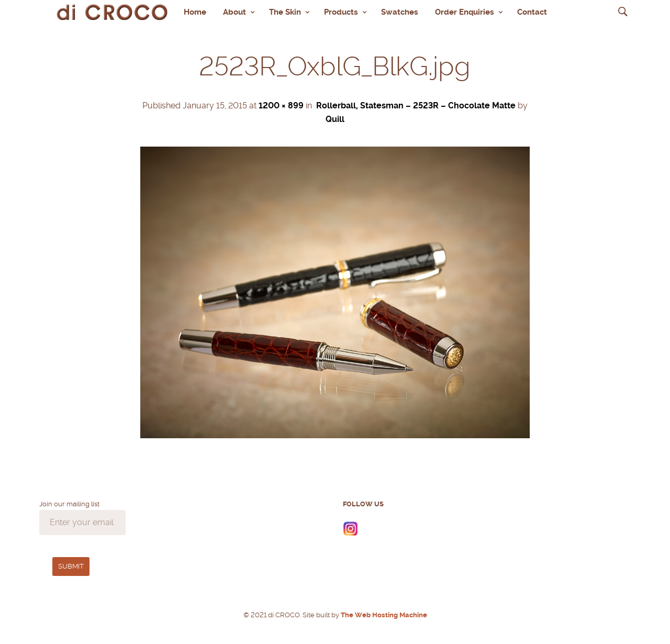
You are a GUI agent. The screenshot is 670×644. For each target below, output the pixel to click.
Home (195, 12)
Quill (335, 119)
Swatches (400, 12)
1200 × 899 (281, 106)
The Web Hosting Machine (383, 615)
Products (341, 12)
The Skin (285, 12)
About (234, 12)
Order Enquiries (465, 12)
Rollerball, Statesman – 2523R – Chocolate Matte (416, 106)
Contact (532, 12)
